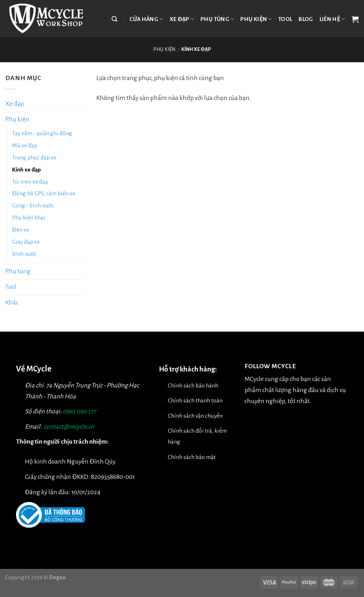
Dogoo (57, 577)
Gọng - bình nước (33, 205)
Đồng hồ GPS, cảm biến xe (44, 193)
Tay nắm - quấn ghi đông (42, 133)
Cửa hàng (146, 19)
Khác (12, 303)
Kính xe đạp (26, 170)
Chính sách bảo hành (193, 385)
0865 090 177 (79, 411)
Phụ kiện (256, 19)
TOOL (285, 19)
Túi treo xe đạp (30, 182)
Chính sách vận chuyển (195, 416)
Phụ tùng (217, 19)
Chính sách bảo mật (192, 457)
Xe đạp (182, 19)
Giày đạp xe (26, 242)
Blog (306, 19)
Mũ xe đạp (25, 145)
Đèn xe (21, 230)
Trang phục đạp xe (34, 157)
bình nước (24, 254)
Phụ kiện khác (29, 218)
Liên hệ (332, 19)
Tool (11, 287)
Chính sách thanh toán (195, 400)
